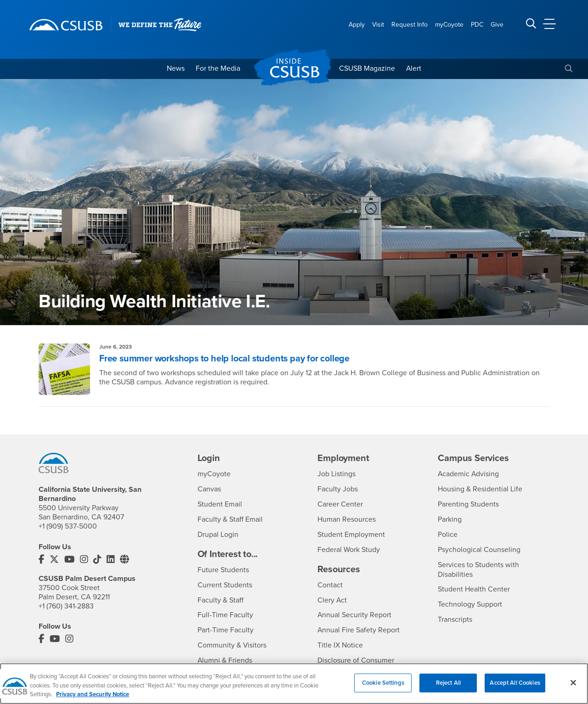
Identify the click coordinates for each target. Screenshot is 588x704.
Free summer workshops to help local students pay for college (226, 359)
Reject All (448, 691)
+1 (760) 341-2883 (66, 606)
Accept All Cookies (515, 691)
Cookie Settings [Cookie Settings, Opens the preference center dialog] (383, 691)
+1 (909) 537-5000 (68, 526)
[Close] (573, 691)
